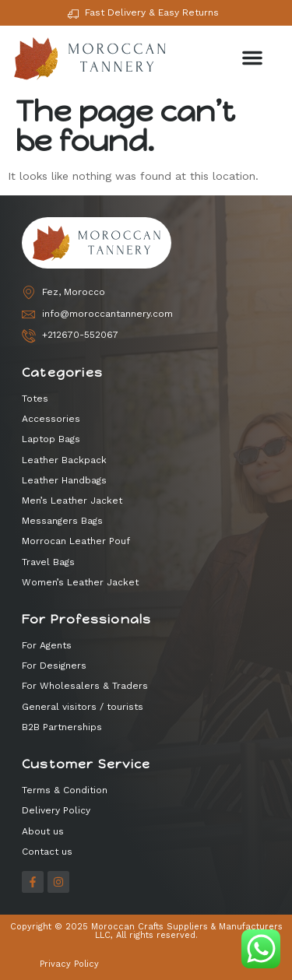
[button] (252, 58)
